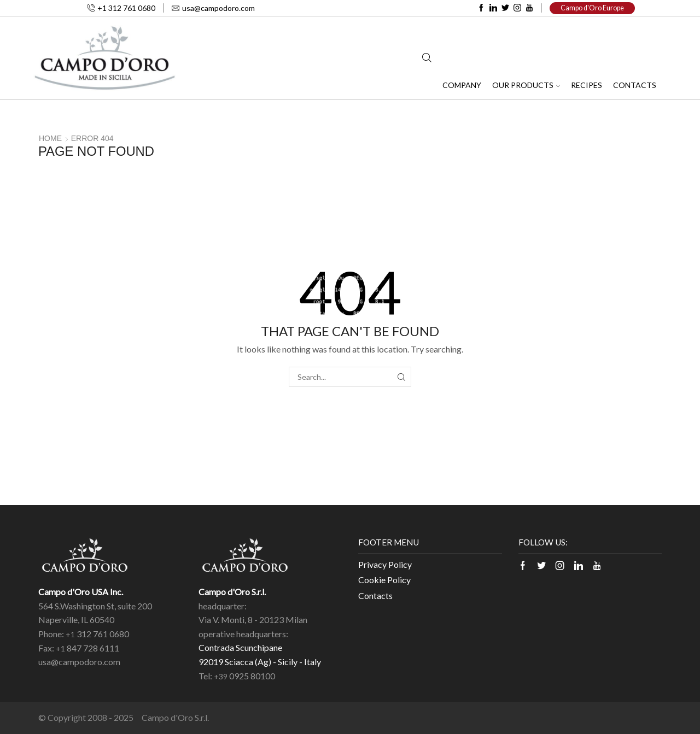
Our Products (526, 85)
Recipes (587, 85)
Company (462, 85)
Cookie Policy (384, 580)
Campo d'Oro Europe (592, 8)
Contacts (635, 85)
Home (50, 138)
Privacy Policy (385, 564)
